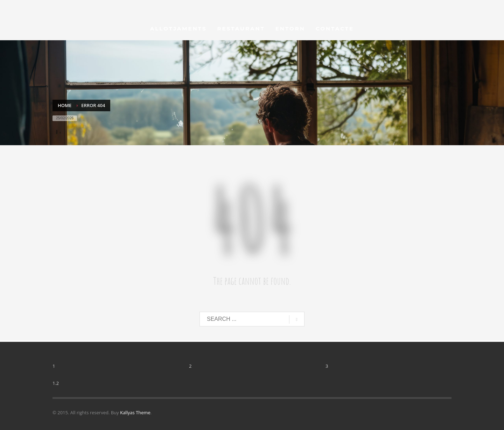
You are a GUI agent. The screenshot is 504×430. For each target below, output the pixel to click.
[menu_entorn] (290, 29)
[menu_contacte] (335, 29)
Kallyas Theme (135, 413)
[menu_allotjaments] (178, 29)
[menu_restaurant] (241, 29)
